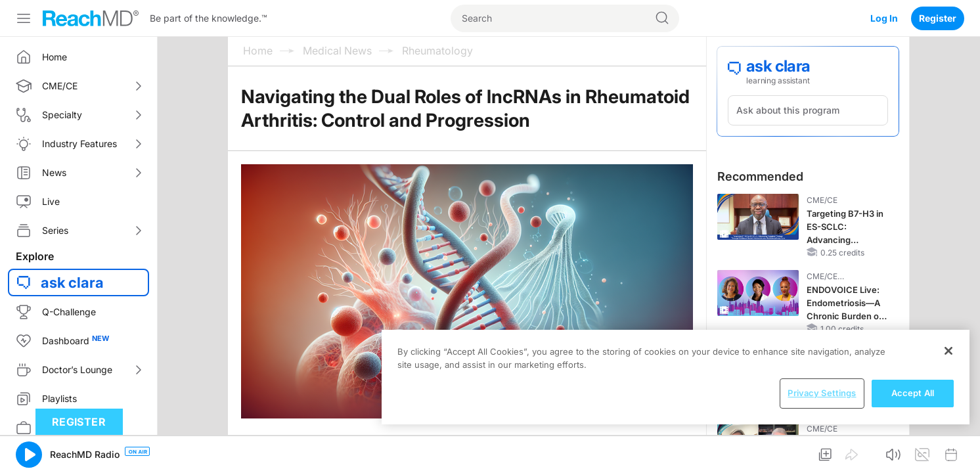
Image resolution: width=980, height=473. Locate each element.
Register (938, 18)
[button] (29, 455)
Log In (884, 18)
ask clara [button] (72, 282)
